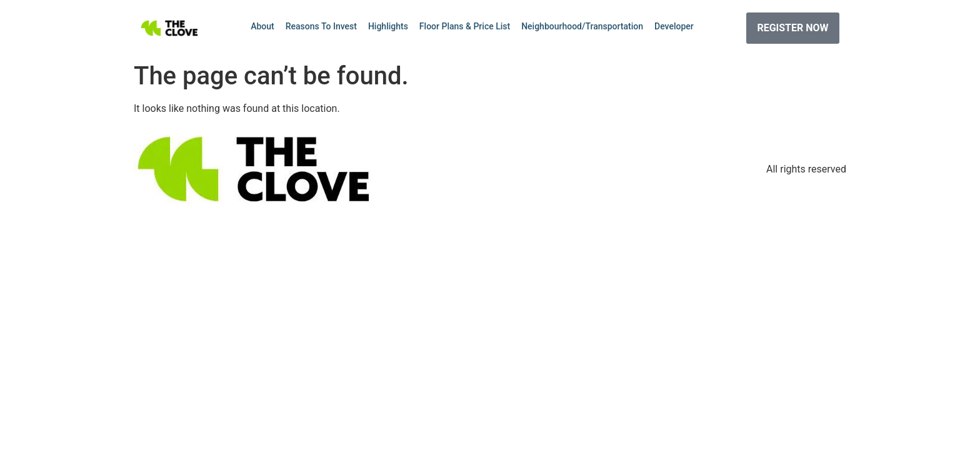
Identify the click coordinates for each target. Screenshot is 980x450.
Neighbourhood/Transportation (582, 26)
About (262, 26)
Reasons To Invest (321, 26)
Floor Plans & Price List (465, 26)
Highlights (388, 26)
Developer (674, 26)
